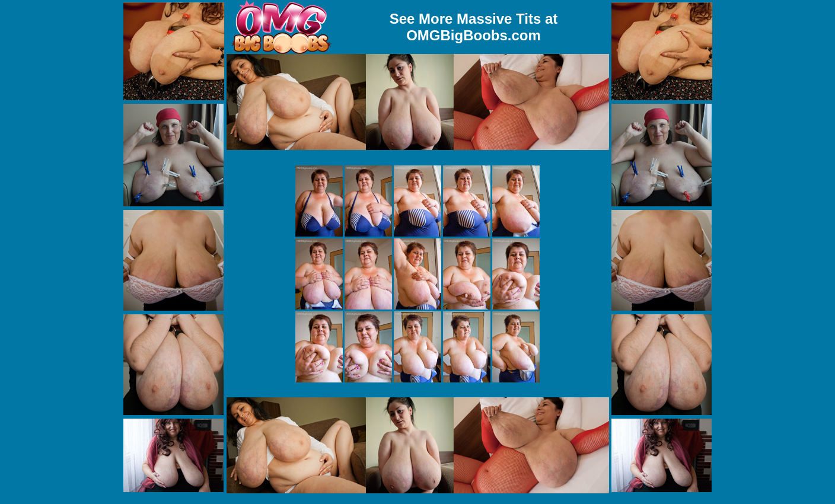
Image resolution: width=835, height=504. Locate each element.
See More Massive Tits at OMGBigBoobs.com (474, 27)
